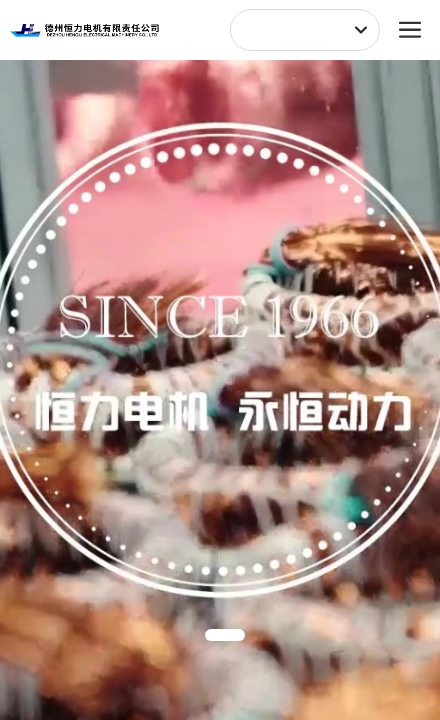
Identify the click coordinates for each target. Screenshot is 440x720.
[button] (225, 635)
